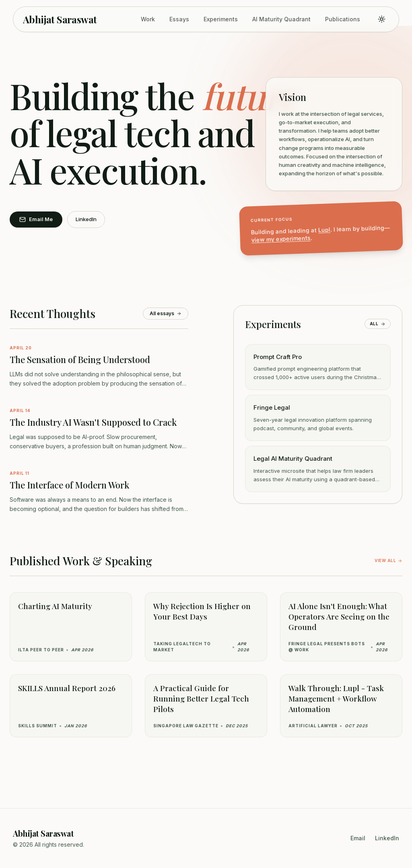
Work (148, 19)
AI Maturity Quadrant (281, 19)
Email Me (36, 219)
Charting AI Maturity (55, 606)
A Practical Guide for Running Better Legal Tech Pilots (201, 698)
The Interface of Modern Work (69, 485)
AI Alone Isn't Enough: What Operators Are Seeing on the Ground (339, 616)
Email (358, 838)
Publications (343, 19)
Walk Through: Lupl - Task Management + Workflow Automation (336, 698)
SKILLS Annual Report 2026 (67, 688)
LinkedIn (86, 219)
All (378, 324)
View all (388, 561)
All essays (166, 313)
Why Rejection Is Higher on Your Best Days (202, 611)
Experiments (221, 19)
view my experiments (281, 239)
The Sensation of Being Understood (80, 359)
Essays (179, 19)
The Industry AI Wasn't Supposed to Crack (93, 422)
